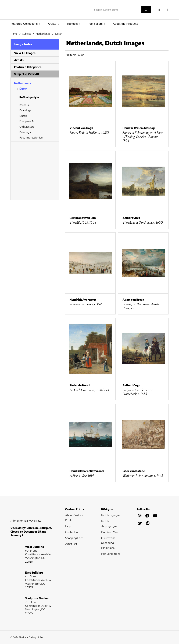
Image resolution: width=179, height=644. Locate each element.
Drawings (25, 110)
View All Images (35, 53)
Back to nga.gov (111, 515)
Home (14, 34)
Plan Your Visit (110, 532)
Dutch (23, 89)
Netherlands (23, 83)
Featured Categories (35, 67)
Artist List (71, 544)
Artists (35, 60)
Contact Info (73, 532)
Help (68, 526)
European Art (27, 121)
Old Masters (27, 127)
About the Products (126, 24)
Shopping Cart (74, 538)
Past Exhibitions (111, 554)
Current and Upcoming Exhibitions (108, 543)
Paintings (25, 132)
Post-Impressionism (31, 137)
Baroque (24, 105)
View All (33, 74)
